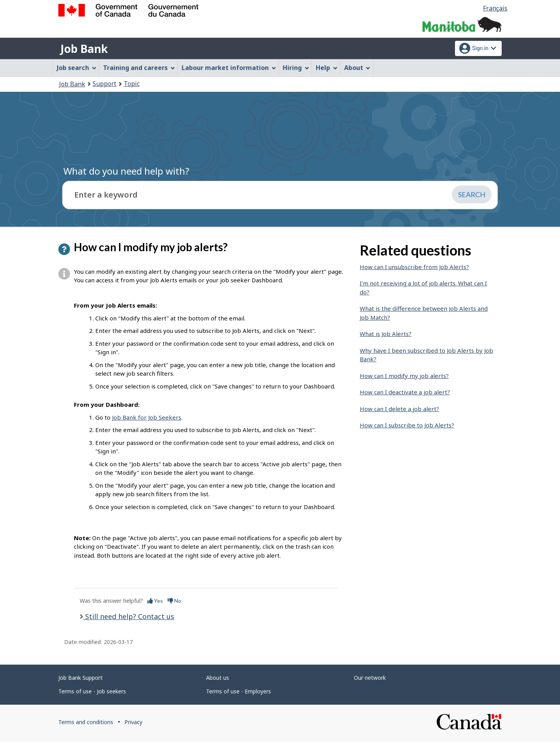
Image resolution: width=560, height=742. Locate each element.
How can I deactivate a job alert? (405, 392)
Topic (132, 84)
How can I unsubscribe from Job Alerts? (414, 267)
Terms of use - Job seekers (92, 691)
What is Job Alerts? (386, 334)
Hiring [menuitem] (296, 68)
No (174, 601)
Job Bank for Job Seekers (147, 417)
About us (218, 678)
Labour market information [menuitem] (229, 68)
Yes (155, 601)
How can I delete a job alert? (399, 409)
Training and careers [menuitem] (139, 68)
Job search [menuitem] (77, 68)
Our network (370, 678)
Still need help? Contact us (129, 616)
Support (104, 84)
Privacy (133, 722)
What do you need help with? (126, 171)
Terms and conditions (86, 722)
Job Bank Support (80, 678)
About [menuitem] (357, 68)
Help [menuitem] (327, 68)
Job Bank (84, 49)
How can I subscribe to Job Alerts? (407, 425)
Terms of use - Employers (239, 691)
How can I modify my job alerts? (404, 376)
